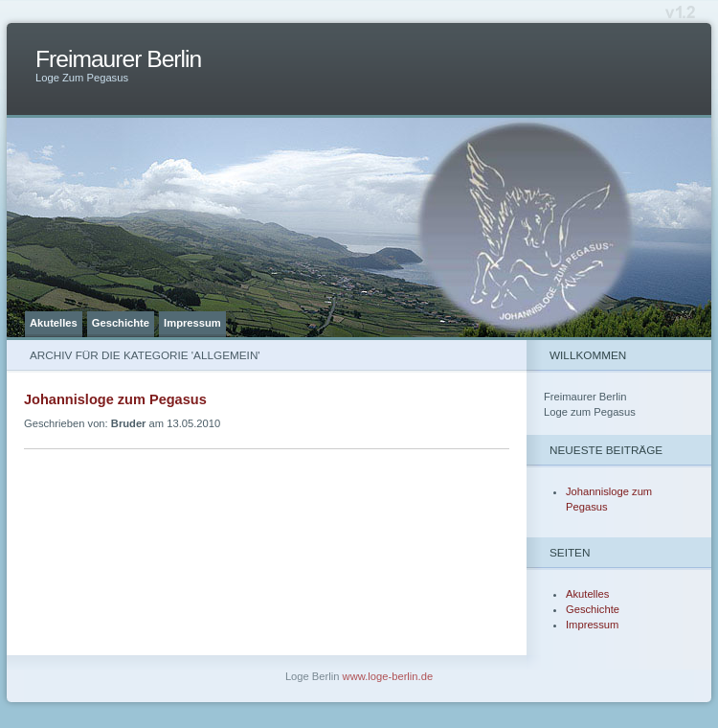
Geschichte (121, 323)
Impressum (192, 323)
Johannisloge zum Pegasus (115, 399)
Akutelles (54, 323)
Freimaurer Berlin (118, 59)
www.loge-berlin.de (388, 676)
